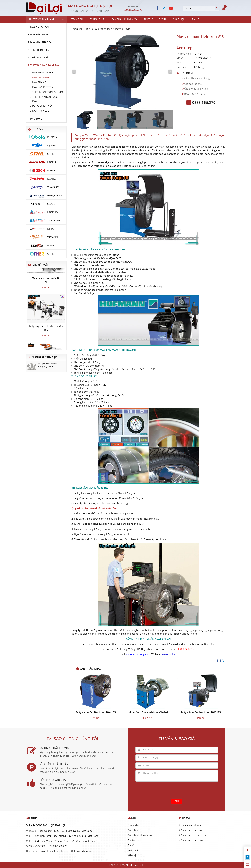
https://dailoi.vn (83, 851)
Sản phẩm (134, 830)
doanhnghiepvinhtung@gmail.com (48, 851)
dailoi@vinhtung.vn (137, 654)
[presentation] (177, 790)
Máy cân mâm (123, 29)
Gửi (177, 801)
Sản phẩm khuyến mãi (140, 835)
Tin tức (132, 840)
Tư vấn (132, 845)
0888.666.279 (60, 846)
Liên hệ (132, 855)
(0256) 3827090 (37, 846)
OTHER (198, 54)
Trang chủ (77, 29)
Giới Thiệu (134, 850)
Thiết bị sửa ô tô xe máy (99, 29)
